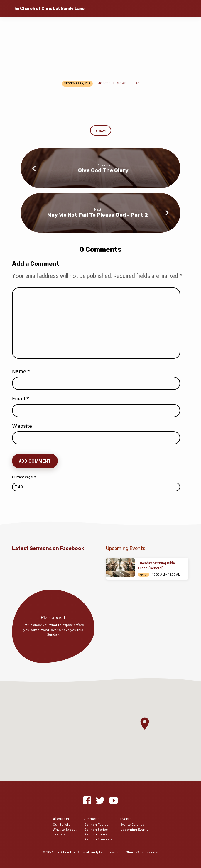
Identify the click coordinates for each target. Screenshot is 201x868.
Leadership (62, 834)
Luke (136, 83)
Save (100, 131)
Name (21, 371)
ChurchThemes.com (142, 852)
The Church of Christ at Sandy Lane (48, 9)
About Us (61, 819)
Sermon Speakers (98, 839)
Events (126, 819)
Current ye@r (24, 477)
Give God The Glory (103, 170)
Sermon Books (96, 834)
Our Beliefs (61, 825)
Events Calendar (133, 825)
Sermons (92, 819)
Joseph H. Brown (112, 83)
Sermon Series (96, 830)
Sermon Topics (96, 825)
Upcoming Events (134, 830)
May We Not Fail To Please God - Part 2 (98, 215)
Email (21, 399)
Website (22, 426)
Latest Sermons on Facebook (48, 548)
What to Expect (65, 830)
